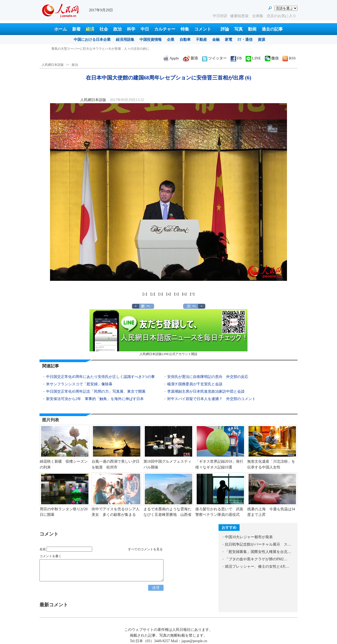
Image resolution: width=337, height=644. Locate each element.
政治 (117, 29)
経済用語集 (125, 40)
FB (236, 58)
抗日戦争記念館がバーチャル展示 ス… (258, 544)
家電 (229, 40)
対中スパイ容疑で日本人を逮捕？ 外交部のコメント (211, 399)
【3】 (161, 294)
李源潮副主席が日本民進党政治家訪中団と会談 (206, 391)
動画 (252, 29)
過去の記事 (272, 29)
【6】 (184, 294)
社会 (104, 29)
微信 (272, 58)
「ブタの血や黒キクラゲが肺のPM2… (256, 559)
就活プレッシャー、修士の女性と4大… (257, 566)
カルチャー (165, 29)
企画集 (258, 16)
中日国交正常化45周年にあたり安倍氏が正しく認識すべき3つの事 (100, 377)
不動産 (201, 40)
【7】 (192, 294)
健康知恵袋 (240, 16)
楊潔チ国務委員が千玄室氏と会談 (195, 384)
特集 (185, 29)
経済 (90, 29)
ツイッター (214, 58)
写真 (239, 29)
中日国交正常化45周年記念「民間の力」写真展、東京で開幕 (96, 391)
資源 (261, 40)
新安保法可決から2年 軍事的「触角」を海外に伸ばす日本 (95, 399)
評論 (225, 29)
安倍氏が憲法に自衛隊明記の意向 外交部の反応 (208, 377)
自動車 (185, 40)
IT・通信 (245, 40)
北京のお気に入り (281, 16)
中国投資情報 (151, 40)
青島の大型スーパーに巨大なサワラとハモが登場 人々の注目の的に (100, 49)
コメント (203, 29)
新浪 (190, 58)
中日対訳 (220, 16)
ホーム (61, 29)
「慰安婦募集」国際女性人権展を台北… (258, 552)
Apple (171, 58)
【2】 (153, 294)
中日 (145, 29)
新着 (76, 29)
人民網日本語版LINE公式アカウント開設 (168, 333)
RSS (289, 58)
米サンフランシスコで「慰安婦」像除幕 (79, 384)
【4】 (168, 294)
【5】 (176, 294)
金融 (216, 40)
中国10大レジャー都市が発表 (249, 537)
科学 (131, 29)
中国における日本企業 (92, 40)
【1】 (145, 294)
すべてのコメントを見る (145, 549)
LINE (253, 58)
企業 (171, 40)
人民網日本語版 (53, 65)
